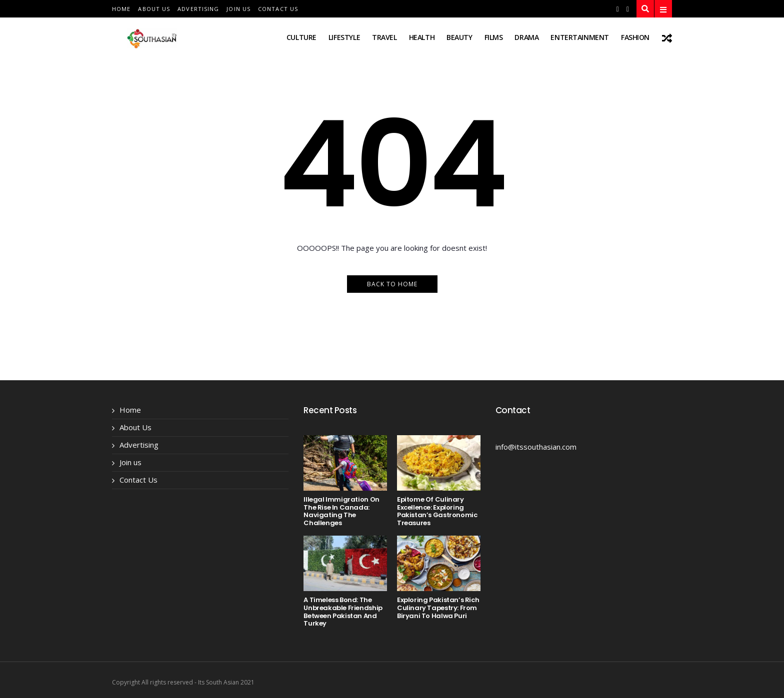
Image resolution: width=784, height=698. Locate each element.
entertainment (580, 37)
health (422, 37)
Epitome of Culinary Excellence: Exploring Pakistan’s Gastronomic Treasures (437, 511)
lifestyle (344, 37)
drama (526, 37)
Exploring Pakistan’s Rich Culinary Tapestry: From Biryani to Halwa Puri (438, 608)
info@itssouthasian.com (536, 447)
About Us (154, 9)
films (494, 37)
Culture (301, 37)
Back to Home (392, 284)
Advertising (198, 9)
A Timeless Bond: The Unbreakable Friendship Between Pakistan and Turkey (343, 612)
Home (121, 9)
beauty (459, 37)
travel (384, 37)
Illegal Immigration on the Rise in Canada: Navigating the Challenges (341, 511)
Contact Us (278, 9)
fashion (635, 37)
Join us (238, 9)
